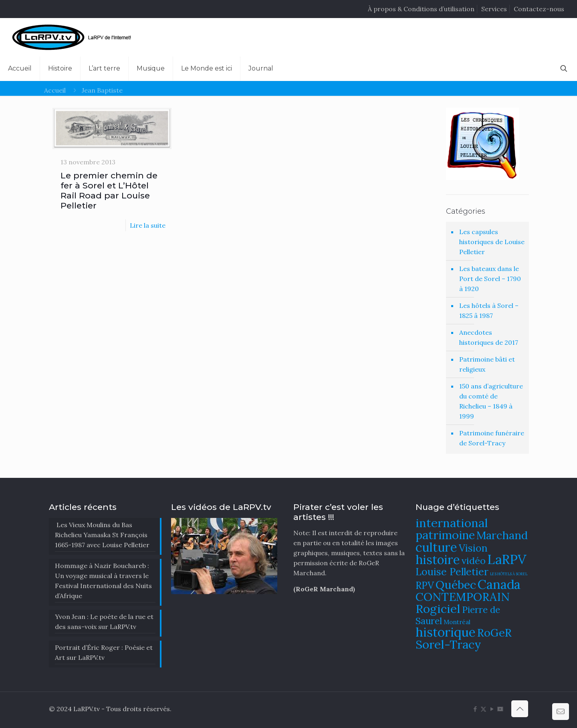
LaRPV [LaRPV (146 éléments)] (507, 559)
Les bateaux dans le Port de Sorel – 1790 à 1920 (490, 279)
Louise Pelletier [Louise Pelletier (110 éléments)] (452, 572)
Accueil (55, 90)
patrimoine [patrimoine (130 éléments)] (445, 535)
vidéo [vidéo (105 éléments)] (474, 560)
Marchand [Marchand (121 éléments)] (502, 535)
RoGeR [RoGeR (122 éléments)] (494, 633)
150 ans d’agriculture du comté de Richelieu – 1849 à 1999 (491, 401)
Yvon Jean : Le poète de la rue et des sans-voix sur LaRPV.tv (104, 622)
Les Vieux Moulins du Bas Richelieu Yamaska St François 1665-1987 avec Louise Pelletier (102, 535)
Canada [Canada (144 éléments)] (499, 584)
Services (494, 9)
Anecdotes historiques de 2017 (489, 337)
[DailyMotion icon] (500, 709)
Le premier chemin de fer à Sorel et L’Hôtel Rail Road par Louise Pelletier (109, 190)
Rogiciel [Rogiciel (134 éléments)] (438, 609)
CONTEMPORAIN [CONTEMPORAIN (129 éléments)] (463, 597)
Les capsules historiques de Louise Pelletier (492, 242)
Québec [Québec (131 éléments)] (456, 585)
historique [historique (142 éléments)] (446, 632)
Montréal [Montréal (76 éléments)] (457, 622)
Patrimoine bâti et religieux (487, 364)
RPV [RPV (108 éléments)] (425, 585)
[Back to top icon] (520, 709)
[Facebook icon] (475, 709)
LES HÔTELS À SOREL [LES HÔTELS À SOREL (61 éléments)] (509, 574)
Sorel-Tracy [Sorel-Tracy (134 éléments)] (448, 644)
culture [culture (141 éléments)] (436, 547)
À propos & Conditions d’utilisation (421, 9)
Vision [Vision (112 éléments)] (473, 548)
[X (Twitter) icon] (483, 709)
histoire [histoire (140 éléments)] (438, 559)
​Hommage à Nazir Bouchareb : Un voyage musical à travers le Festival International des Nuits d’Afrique (103, 581)
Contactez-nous (539, 9)
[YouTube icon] (492, 709)
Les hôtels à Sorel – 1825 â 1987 (489, 310)
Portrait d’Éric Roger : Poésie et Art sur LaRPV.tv (104, 652)
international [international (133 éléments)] (452, 523)
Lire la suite (148, 225)
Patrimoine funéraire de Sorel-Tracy (492, 438)
